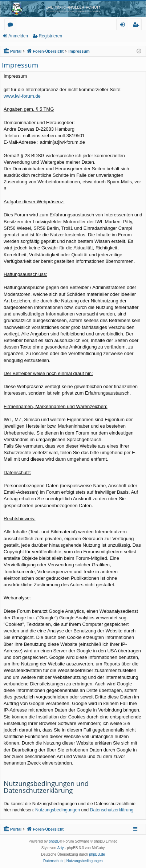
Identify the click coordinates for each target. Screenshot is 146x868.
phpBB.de (97, 854)
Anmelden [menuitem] (124, 26)
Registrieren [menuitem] (137, 26)
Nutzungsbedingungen (58, 810)
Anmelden (18, 36)
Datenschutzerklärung (112, 810)
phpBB (54, 841)
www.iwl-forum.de (22, 96)
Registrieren (50, 36)
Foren (12, 26)
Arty (61, 848)
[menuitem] (53, 861)
